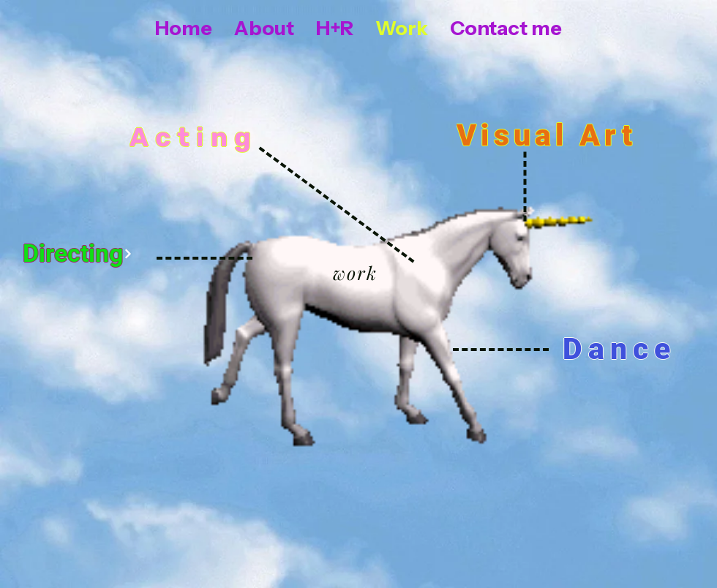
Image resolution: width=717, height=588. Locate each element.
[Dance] (619, 348)
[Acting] (195, 137)
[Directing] (78, 254)
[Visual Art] (548, 135)
